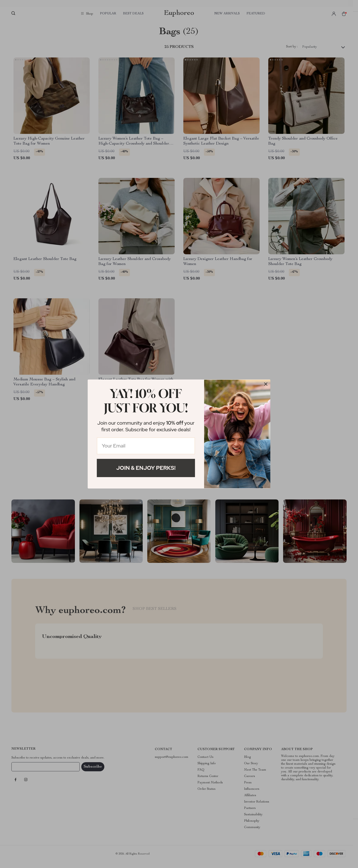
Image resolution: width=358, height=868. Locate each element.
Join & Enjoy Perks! (146, 468)
